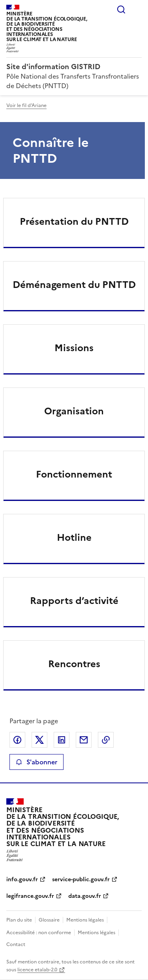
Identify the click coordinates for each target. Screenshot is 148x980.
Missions (74, 348)
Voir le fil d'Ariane (26, 105)
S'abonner (37, 762)
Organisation (74, 411)
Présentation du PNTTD (74, 222)
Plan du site (19, 920)
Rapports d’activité (74, 601)
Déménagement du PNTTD (74, 285)
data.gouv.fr (85, 896)
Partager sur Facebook (17, 740)
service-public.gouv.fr (81, 879)
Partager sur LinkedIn (62, 740)
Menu (137, 9)
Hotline (74, 538)
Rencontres (74, 664)
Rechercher (121, 9)
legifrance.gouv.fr (30, 896)
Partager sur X (39, 740)
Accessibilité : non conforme (39, 933)
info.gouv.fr (22, 879)
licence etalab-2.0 (37, 970)
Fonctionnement (74, 474)
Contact (16, 944)
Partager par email (84, 740)
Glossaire (49, 920)
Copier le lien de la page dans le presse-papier (106, 740)
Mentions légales (85, 920)
